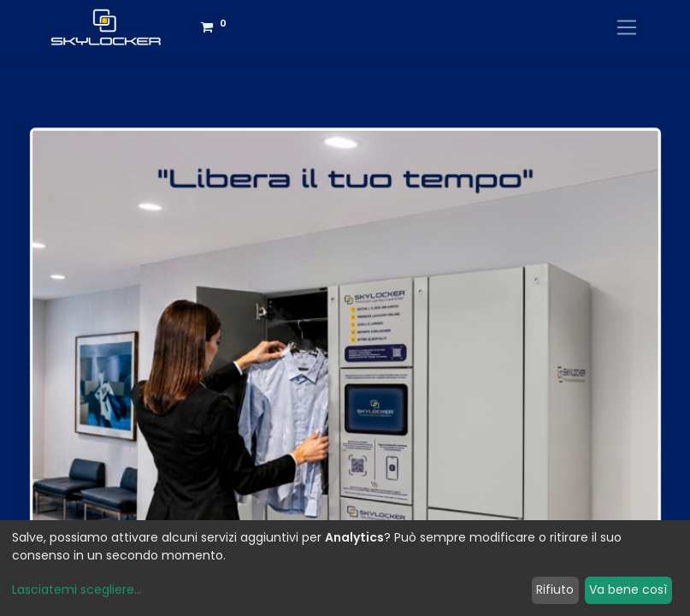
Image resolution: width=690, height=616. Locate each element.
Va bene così (628, 589)
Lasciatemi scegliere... (77, 589)
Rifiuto (555, 589)
